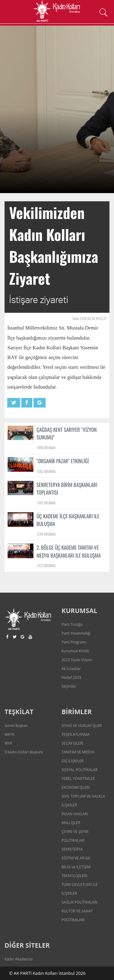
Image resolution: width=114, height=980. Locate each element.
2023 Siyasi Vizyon (77, 660)
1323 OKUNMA (46, 565)
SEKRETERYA (72, 849)
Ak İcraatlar (71, 669)
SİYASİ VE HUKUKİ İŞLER (82, 726)
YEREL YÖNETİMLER (78, 779)
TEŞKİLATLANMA (76, 734)
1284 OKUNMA (46, 534)
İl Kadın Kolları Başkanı (24, 752)
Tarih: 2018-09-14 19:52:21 (89, 318)
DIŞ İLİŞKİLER (73, 761)
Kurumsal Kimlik (75, 651)
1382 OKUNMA (46, 471)
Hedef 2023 (71, 677)
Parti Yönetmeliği (76, 633)
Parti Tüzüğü (72, 624)
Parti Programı (74, 642)
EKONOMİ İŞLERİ (76, 787)
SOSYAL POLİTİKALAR (80, 770)
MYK (8, 743)
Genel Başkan (16, 726)
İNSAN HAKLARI (75, 814)
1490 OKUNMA (46, 448)
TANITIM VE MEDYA (78, 752)
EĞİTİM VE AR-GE (76, 858)
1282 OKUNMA (46, 503)
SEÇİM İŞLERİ (73, 743)
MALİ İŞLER (71, 823)
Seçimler (69, 686)
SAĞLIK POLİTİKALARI (80, 902)
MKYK (9, 734)
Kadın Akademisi (19, 959)
